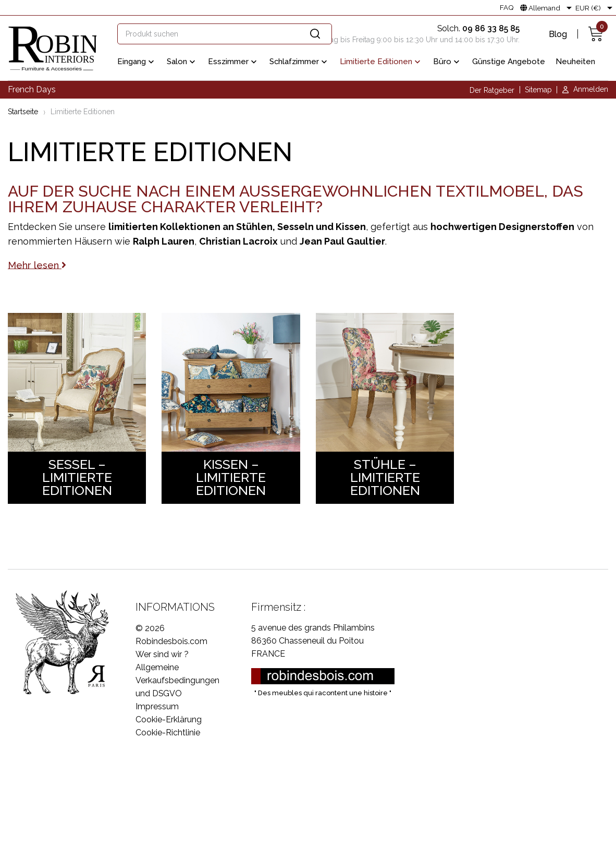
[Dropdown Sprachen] (548, 8)
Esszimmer (233, 62)
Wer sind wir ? (162, 654)
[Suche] (225, 34)
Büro (447, 62)
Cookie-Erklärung (169, 719)
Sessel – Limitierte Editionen (77, 477)
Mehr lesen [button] (37, 265)
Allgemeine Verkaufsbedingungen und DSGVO (177, 680)
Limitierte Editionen (381, 62)
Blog (558, 34)
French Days (32, 89)
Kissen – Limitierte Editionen (231, 477)
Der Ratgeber (492, 90)
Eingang (137, 62)
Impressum (157, 706)
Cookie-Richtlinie (168, 733)
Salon (182, 62)
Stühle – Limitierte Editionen (385, 477)
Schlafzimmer (299, 62)
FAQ (507, 8)
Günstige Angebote (509, 62)
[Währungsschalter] (596, 8)
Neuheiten (575, 62)
